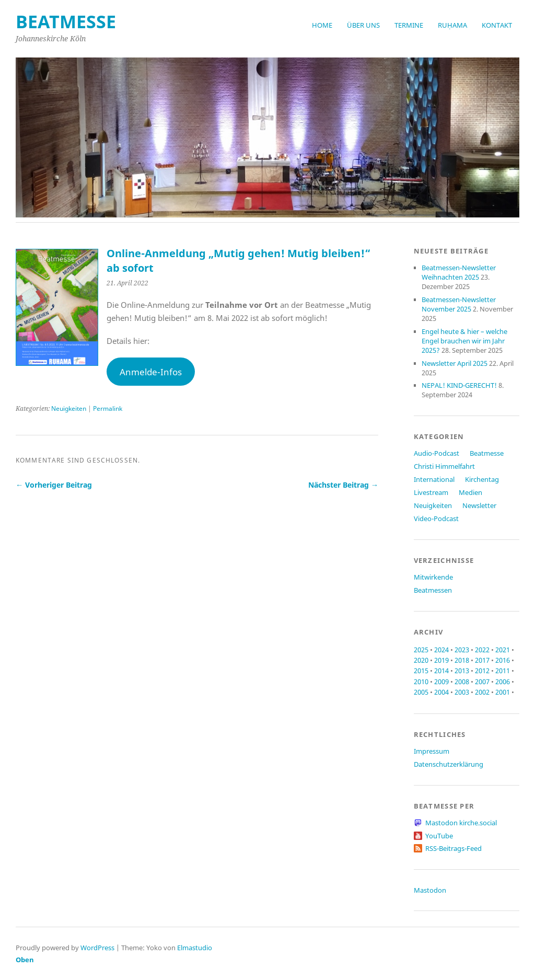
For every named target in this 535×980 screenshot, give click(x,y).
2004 (441, 692)
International (434, 479)
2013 (462, 671)
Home (322, 25)
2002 (482, 692)
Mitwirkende (433, 577)
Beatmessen (433, 590)
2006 (503, 682)
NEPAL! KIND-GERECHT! (459, 385)
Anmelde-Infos (151, 372)
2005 (421, 692)
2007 (482, 682)
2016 (503, 660)
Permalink (108, 408)
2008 (462, 682)
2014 (441, 671)
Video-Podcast (436, 518)
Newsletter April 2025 (455, 363)
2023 (462, 650)
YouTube (439, 836)
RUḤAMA (452, 25)
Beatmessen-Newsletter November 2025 (459, 304)
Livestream (431, 492)
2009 (441, 682)
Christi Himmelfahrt (444, 466)
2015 (421, 671)
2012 (482, 671)
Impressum (432, 751)
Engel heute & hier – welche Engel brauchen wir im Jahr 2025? (464, 341)
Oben (25, 960)
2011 (503, 671)
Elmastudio (195, 948)
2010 (421, 682)
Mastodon (430, 890)
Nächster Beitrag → (343, 485)
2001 (503, 692)
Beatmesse (487, 453)
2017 (482, 660)
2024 (441, 650)
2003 (462, 692)
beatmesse (66, 21)
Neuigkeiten (69, 408)
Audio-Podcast (437, 453)
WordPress (97, 948)
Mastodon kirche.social (461, 823)
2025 (421, 650)
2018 (462, 660)
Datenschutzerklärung (449, 764)
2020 (421, 660)
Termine (409, 25)
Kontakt (497, 25)
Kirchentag (482, 479)
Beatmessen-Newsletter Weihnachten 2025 (459, 272)
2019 (441, 660)
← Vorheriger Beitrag (54, 485)
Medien (470, 492)
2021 (503, 650)
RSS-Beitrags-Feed (453, 848)
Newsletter (479, 505)
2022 (482, 650)
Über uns (363, 25)
